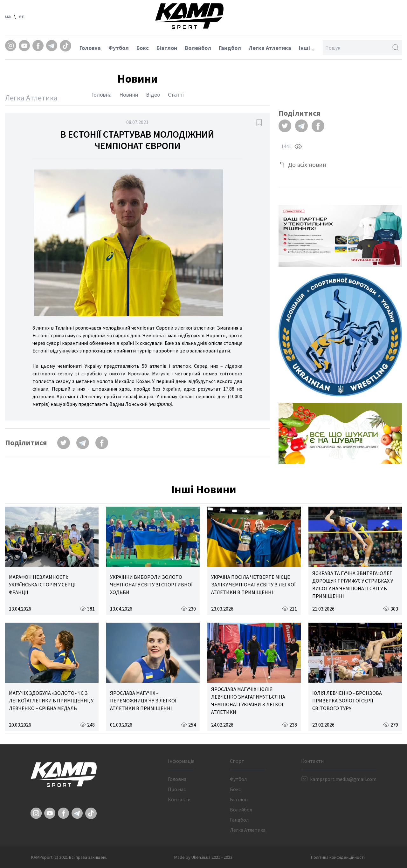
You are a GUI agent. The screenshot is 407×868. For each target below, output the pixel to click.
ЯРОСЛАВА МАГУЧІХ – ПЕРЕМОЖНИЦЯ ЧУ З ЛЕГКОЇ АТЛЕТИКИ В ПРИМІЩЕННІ (143, 701)
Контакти (179, 799)
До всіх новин (307, 164)
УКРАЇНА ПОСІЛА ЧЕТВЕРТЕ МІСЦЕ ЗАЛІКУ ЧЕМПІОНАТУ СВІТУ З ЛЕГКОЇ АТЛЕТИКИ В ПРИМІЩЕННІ (253, 584)
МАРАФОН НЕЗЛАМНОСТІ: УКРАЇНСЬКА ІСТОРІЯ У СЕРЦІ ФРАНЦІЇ (42, 584)
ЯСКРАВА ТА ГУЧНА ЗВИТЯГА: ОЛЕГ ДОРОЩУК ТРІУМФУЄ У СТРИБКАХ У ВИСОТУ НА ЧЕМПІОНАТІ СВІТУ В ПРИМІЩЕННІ (353, 584)
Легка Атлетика (270, 48)
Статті (176, 95)
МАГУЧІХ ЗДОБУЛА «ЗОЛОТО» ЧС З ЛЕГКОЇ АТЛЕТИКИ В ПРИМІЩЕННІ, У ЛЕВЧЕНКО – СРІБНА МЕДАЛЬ (51, 701)
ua (8, 16)
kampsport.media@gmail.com (343, 779)
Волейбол (198, 48)
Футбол (119, 48)
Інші (307, 48)
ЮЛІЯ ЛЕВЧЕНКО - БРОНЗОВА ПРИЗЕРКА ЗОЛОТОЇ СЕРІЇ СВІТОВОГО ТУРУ (347, 701)
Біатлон (167, 48)
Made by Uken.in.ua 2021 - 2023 (203, 857)
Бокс (143, 48)
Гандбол (230, 48)
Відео (153, 95)
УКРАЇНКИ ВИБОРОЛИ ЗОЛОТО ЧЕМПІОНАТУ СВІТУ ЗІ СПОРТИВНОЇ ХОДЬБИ (151, 584)
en (22, 16)
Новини (129, 95)
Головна (90, 48)
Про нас (177, 789)
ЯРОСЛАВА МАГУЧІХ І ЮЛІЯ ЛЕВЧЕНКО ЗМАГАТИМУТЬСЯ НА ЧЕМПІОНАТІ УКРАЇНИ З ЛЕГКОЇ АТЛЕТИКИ (248, 701)
